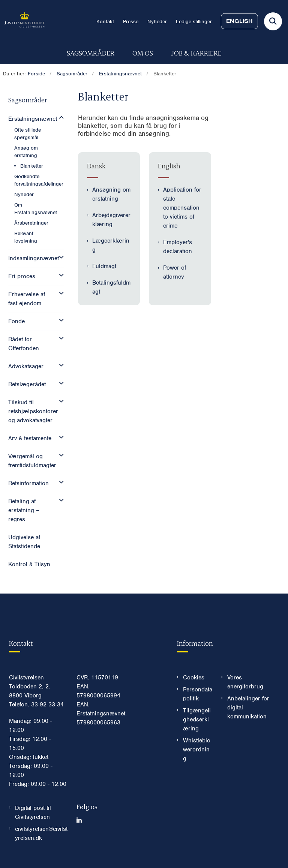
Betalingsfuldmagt (111, 287)
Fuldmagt (104, 266)
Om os (143, 53)
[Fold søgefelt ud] (273, 21)
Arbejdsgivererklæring (111, 220)
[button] (59, 118)
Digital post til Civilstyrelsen (33, 813)
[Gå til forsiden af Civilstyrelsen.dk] (22, 21)
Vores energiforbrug (245, 682)
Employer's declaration (178, 247)
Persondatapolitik (198, 694)
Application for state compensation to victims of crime (182, 208)
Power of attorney (175, 272)
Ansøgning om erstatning (111, 194)
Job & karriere (196, 53)
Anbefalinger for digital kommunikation (248, 708)
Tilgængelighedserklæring (197, 720)
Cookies (194, 678)
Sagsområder (91, 53)
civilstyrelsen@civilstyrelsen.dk (41, 834)
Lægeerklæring (111, 245)
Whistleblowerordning (197, 750)
